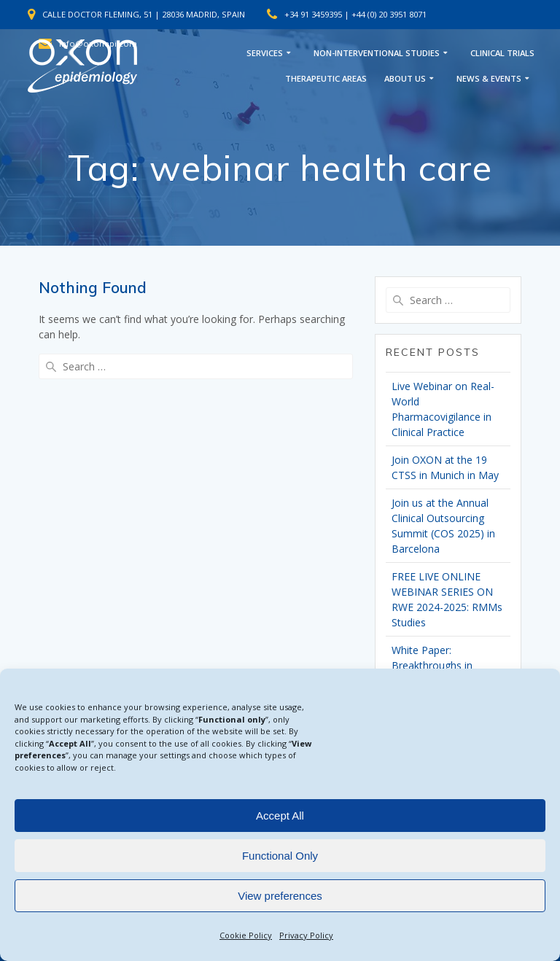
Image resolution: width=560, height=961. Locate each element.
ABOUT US (405, 78)
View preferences (280, 896)
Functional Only (280, 856)
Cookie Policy (246, 935)
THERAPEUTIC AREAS (326, 78)
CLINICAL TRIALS (502, 53)
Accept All (280, 816)
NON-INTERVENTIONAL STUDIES (377, 53)
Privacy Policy (306, 935)
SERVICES (265, 53)
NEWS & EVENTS (489, 78)
